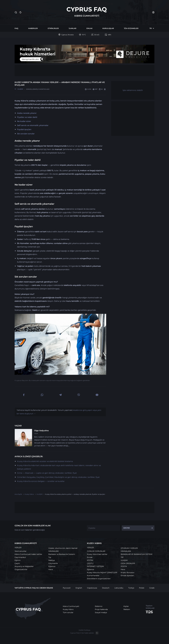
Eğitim (18, 560)
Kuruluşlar (108, 28)
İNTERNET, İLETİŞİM (95, 566)
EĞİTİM (90, 560)
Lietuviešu (119, 588)
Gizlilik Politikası (84, 630)
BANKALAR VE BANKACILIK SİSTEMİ (137, 554)
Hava (51, 569)
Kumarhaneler (93, 575)
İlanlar (73, 28)
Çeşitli (17, 563)
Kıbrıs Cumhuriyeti (71, 606)
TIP (122, 557)
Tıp (50, 557)
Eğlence (52, 566)
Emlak (89, 28)
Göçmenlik (53, 563)
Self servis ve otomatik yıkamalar (33, 125)
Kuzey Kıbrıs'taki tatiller (97, 554)
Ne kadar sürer (24, 121)
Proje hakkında (101, 609)
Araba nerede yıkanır (27, 113)
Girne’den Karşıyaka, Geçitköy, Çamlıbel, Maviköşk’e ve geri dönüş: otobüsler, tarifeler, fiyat (58, 477)
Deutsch (106, 588)
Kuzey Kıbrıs (68, 609)
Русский (67, 588)
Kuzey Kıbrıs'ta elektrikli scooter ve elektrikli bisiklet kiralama (45, 461)
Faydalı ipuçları (24, 129)
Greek (152, 588)
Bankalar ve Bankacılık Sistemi (62, 554)
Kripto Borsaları (128, 573)
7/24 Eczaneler (131, 28)
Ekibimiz (99, 606)
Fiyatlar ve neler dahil (27, 117)
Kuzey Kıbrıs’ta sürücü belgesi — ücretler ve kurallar (41, 481)
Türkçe (131, 588)
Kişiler (126, 606)
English (79, 588)
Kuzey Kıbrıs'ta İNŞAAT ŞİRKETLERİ (102, 573)
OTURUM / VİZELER (129, 548)
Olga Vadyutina (41, 431)
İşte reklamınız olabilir (133, 90)
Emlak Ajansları (127, 575)
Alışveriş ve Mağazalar (24, 566)
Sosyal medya (101, 612)
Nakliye (52, 560)
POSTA (124, 566)
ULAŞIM (124, 560)
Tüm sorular (68, 612)
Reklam (127, 609)
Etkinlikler (53, 28)
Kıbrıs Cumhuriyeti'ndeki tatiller (28, 554)
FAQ (16, 28)
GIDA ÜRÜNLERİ (128, 563)
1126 (149, 612)
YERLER (18, 548)
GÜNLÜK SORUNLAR (96, 551)
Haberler (33, 28)
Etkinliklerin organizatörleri (99, 579)
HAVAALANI (53, 551)
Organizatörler (21, 569)
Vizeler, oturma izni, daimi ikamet (63, 548)
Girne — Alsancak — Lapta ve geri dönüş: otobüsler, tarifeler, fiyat (47, 473)
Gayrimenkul (20, 557)
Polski (142, 588)
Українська (92, 588)
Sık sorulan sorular (26, 134)
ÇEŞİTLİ (90, 563)
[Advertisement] (84, 70)
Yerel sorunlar (21, 551)
